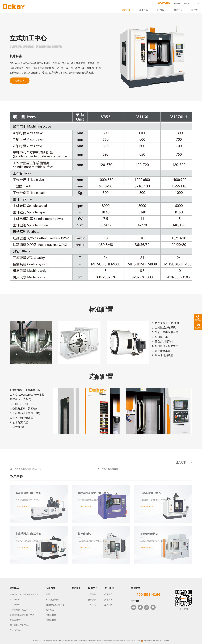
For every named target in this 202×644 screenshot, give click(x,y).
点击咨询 (20, 81)
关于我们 (195, 10)
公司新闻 (92, 594)
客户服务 (161, 10)
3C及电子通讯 (52, 600)
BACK (181, 462)
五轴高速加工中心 (18, 620)
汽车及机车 (51, 620)
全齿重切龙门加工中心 (20, 610)
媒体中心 (178, 10)
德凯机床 (126, 10)
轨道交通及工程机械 (55, 605)
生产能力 (108, 605)
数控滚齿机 (113, 469)
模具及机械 (51, 615)
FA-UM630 (15, 600)
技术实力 (108, 600)
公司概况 (108, 594)
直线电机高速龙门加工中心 (22, 615)
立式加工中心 (16, 630)
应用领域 (144, 10)
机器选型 (187, 3)
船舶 (48, 594)
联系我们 (177, 3)
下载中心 (92, 605)
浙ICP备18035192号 (132, 641)
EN (198, 3)
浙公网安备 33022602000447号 (156, 641)
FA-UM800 (15, 605)
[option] (153, 57)
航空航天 (50, 610)
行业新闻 (92, 600)
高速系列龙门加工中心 (31, 469)
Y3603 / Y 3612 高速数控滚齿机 (24, 594)
